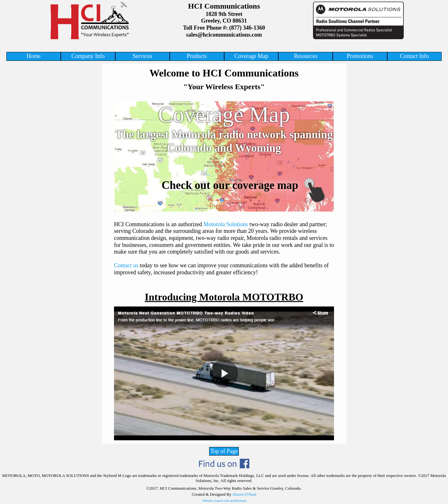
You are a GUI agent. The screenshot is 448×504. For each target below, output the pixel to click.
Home (34, 56)
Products (197, 56)
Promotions (360, 56)
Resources (306, 56)
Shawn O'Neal (244, 494)
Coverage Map (251, 56)
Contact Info (414, 56)
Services (142, 56)
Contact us (126, 265)
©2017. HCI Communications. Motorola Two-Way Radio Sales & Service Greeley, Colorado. (224, 488)
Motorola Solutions (226, 224)
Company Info (88, 56)
